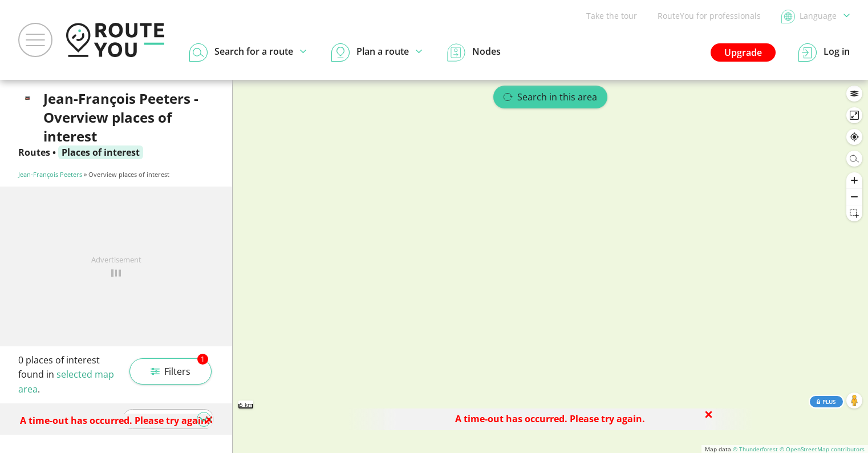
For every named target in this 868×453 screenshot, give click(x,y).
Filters (179, 368)
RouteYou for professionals (709, 16)
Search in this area (550, 97)
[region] (550, 266)
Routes (34, 152)
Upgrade (743, 52)
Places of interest (101, 152)
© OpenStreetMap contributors (822, 449)
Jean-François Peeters (50, 174)
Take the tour (612, 16)
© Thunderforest (755, 449)
